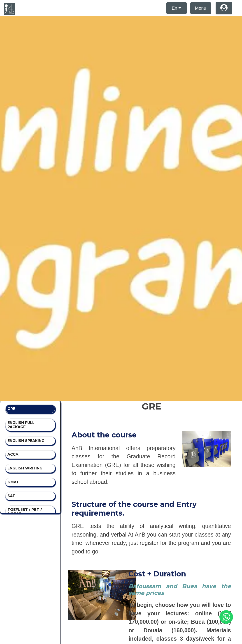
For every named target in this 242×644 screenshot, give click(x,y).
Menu (201, 8)
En (175, 8)
